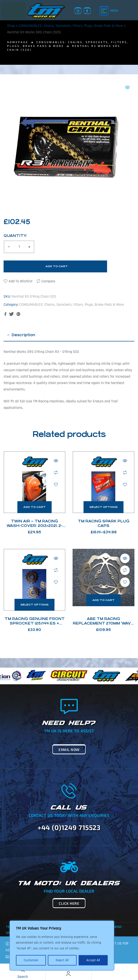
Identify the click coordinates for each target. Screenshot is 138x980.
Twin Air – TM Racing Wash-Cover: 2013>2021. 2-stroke (35, 526)
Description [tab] (23, 335)
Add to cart (57, 266)
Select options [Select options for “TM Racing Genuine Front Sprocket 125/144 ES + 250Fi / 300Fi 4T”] (34, 605)
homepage (18, 42)
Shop (11, 26)
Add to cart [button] (34, 507)
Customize (31, 960)
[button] (127, 87)
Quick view (56, 461)
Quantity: (15, 236)
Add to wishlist (21, 281)
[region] (62, 945)
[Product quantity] (19, 247)
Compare (48, 281)
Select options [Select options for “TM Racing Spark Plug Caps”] (103, 507)
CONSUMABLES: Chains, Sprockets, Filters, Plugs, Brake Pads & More (71, 26)
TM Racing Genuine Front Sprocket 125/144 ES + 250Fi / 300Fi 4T (35, 623)
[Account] (68, 974)
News (117, 927)
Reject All (62, 960)
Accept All (93, 960)
